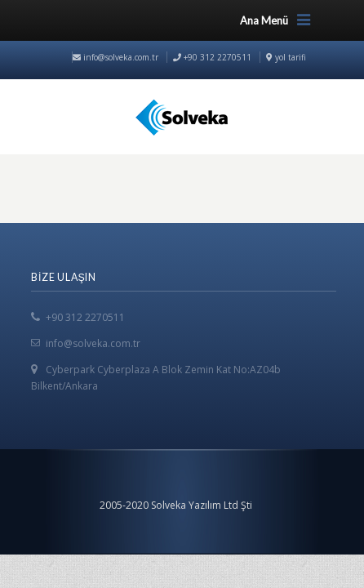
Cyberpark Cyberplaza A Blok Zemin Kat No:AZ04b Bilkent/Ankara (156, 378)
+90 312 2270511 (85, 317)
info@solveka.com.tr (115, 57)
